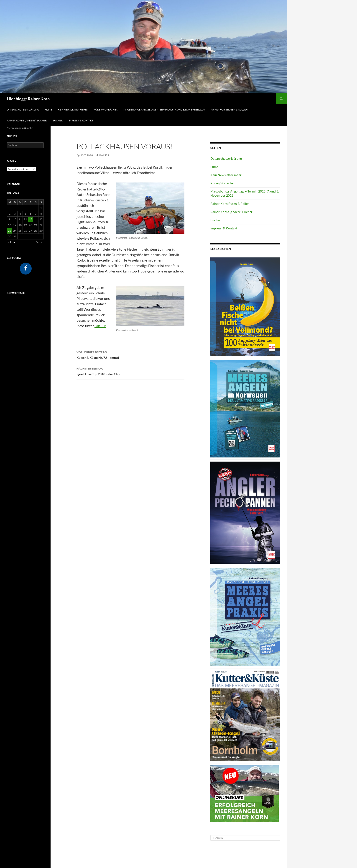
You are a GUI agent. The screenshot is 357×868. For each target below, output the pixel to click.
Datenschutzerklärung (23, 109)
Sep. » (39, 242)
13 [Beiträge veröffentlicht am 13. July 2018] (31, 219)
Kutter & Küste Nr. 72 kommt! (130, 354)
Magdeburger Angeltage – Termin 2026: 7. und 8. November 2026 (164, 109)
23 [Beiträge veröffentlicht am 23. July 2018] (10, 231)
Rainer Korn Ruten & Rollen (229, 109)
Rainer (104, 155)
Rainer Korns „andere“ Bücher (27, 120)
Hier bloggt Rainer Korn (28, 99)
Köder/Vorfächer (106, 109)
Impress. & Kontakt (81, 120)
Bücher (58, 120)
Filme (48, 109)
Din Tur (100, 326)
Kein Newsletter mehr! (73, 109)
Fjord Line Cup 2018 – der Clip (130, 371)
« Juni (11, 242)
